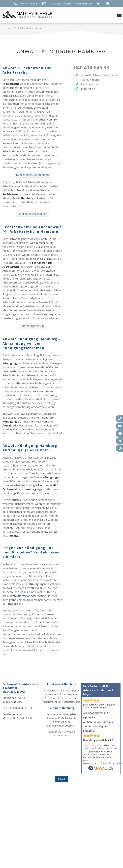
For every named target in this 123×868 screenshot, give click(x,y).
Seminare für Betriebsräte (62, 718)
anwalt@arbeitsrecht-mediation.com (71, 3)
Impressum (54, 732)
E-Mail (61, 779)
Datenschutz (61, 735)
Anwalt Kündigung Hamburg (29, 28)
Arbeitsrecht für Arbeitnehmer (61, 690)
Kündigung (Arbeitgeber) (32, 214)
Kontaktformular (20, 596)
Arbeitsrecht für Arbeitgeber (62, 694)
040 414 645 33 (30, 3)
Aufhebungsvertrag (32, 326)
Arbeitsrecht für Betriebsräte (61, 698)
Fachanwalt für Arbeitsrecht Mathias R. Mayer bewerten (101, 747)
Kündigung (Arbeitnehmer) (32, 175)
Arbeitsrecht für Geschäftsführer (62, 702)
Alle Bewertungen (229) (97, 713)
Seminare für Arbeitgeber (61, 714)
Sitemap (68, 732)
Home (9, 28)
